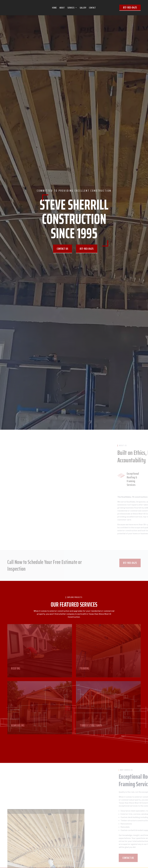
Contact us (63, 249)
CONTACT (92, 8)
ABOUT (62, 8)
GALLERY (83, 8)
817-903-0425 (130, 8)
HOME (54, 8)
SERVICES (71, 8)
